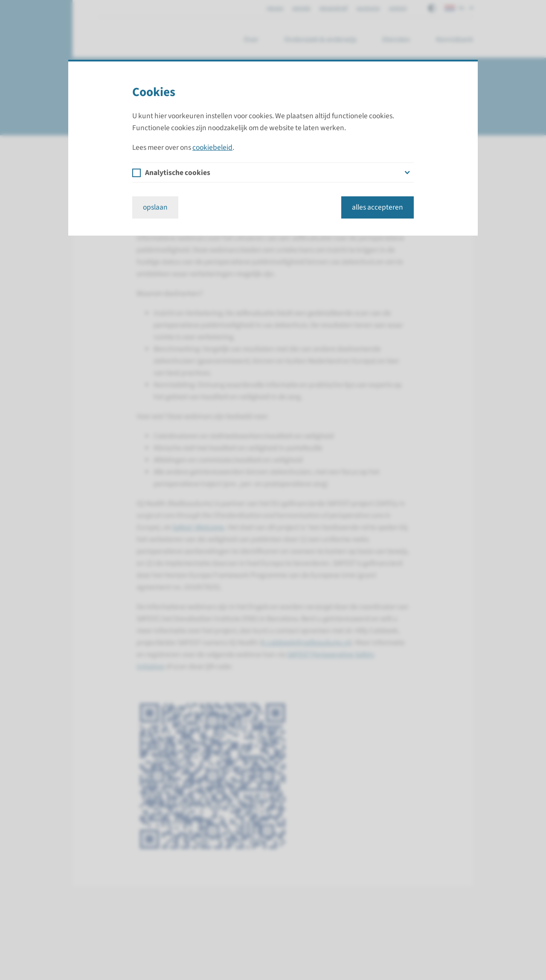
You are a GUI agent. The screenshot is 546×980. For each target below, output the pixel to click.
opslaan (155, 207)
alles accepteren (378, 207)
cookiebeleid (212, 147)
